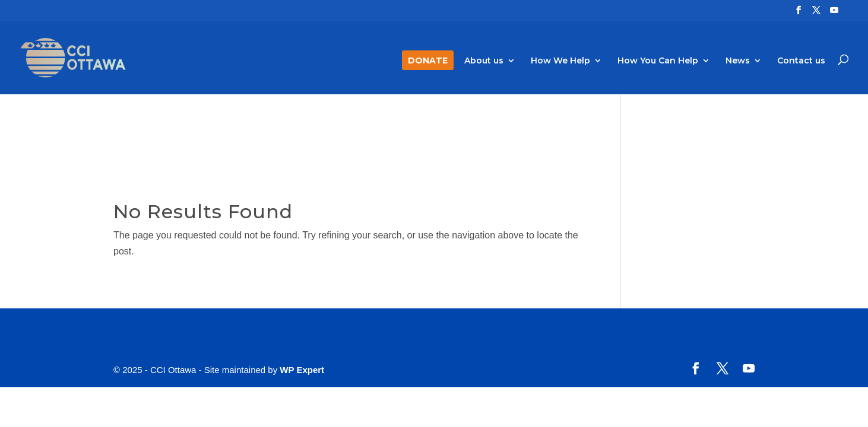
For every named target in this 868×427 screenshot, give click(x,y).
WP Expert (302, 370)
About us (484, 61)
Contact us (801, 61)
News (738, 61)
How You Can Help (658, 61)
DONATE (428, 61)
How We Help (560, 61)
